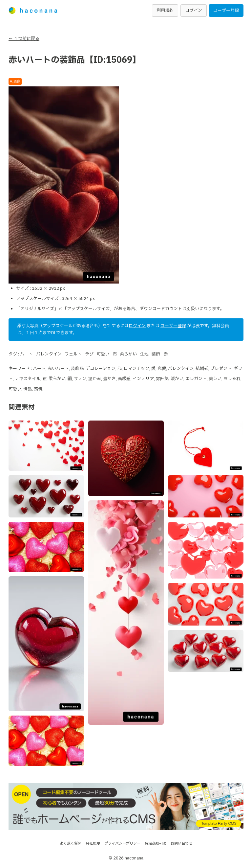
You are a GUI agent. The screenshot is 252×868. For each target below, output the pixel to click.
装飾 (156, 354)
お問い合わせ (181, 844)
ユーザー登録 (226, 11)
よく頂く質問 (71, 844)
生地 (145, 354)
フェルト (74, 354)
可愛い (103, 354)
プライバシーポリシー (122, 844)
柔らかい (129, 354)
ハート (27, 354)
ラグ (90, 354)
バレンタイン (49, 354)
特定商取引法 (156, 844)
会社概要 (93, 844)
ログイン (194, 11)
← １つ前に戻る (24, 39)
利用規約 (165, 11)
